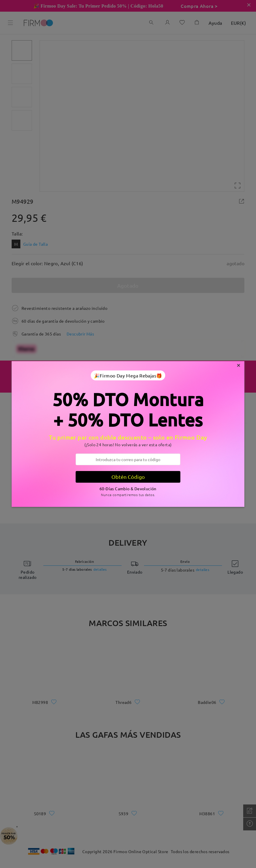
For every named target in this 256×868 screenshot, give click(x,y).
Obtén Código (128, 477)
